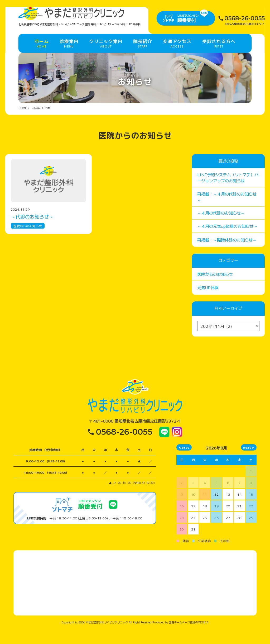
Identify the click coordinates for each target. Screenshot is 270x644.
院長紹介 (143, 53)
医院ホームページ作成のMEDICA (189, 637)
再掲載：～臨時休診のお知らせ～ (227, 254)
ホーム (42, 53)
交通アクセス (177, 53)
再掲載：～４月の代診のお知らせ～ (227, 211)
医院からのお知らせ (28, 240)
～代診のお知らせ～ (32, 231)
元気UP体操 (208, 302)
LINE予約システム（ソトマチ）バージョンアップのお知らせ (228, 192)
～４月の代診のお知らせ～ (221, 228)
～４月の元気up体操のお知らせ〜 (227, 240)
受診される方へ (219, 53)
